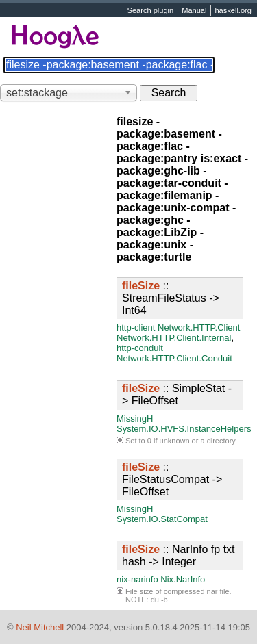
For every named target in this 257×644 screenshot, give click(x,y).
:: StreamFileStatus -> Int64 (171, 298)
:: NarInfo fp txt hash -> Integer (179, 555)
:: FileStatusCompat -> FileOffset (172, 479)
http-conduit (140, 348)
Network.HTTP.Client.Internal (174, 338)
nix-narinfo (137, 579)
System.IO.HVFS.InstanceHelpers (184, 429)
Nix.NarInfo (183, 579)
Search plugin (151, 11)
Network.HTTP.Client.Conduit (174, 358)
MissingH (135, 418)
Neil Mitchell (40, 627)
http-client (136, 327)
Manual (194, 11)
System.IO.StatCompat (162, 519)
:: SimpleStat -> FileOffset (177, 395)
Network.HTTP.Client (199, 327)
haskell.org (233, 11)
